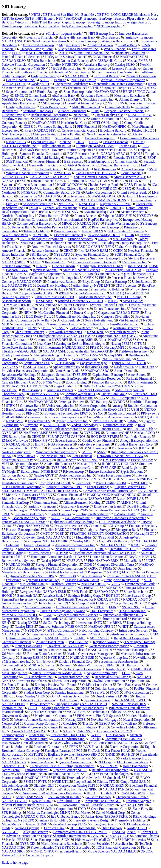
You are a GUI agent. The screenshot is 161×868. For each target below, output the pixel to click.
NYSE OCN (109, 189)
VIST (5, 464)
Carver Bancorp (116, 282)
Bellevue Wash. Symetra (19, 561)
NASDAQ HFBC (114, 127)
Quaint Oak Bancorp (75, 61)
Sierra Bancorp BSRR (30, 324)
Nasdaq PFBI (120, 344)
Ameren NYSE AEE (91, 634)
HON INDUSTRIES (105, 437)
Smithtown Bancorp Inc (107, 258)
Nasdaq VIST (40, 84)
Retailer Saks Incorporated (110, 770)
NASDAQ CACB (117, 836)
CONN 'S (45, 460)
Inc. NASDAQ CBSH (143, 266)
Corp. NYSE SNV (66, 212)
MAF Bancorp (123, 239)
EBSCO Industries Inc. (69, 739)
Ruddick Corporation (142, 406)
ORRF (35, 429)
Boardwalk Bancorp (75, 506)
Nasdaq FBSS (16, 840)
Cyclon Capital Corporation (82, 669)
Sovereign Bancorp (136, 22)
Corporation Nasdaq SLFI (77, 785)
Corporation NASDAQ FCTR (119, 313)
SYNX (98, 413)
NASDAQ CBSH (88, 247)
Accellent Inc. (125, 844)
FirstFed (12, 204)
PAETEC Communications (65, 568)
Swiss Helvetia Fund (99, 320)
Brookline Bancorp (113, 130)
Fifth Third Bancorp (46, 22)
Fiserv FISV (42, 440)
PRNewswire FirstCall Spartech (99, 716)
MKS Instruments (45, 510)
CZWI (95, 836)
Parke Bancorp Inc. (134, 758)
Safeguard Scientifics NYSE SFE (64, 375)
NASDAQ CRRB (92, 549)
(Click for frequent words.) (65, 33)
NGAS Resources (60, 444)
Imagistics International (18, 483)
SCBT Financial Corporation (22, 487)
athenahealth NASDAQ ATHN (92, 351)
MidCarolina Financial (53, 313)
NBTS (36, 15)
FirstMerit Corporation (94, 390)
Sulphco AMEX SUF (117, 216)
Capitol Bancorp (74, 22)
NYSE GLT (10, 832)
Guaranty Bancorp (14, 123)
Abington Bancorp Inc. (118, 41)
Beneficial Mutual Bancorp (72, 72)
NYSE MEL (140, 483)
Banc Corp (147, 367)
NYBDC (119, 402)
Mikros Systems (40, 553)
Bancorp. (90, 18)
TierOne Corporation (16, 266)
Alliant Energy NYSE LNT (92, 285)
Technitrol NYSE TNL (83, 88)
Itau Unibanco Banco (65, 816)
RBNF (128, 92)
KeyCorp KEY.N (140, 557)
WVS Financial (94, 747)
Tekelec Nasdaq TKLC (104, 235)
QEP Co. (144, 448)
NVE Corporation (137, 692)
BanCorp (106, 18)
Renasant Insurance (45, 251)
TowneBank (129, 723)
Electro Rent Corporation (69, 681)
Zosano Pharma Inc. (29, 774)
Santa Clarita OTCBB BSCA (96, 173)
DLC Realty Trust (38, 316)
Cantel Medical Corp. (111, 813)
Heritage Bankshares (20, 107)
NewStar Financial (141, 251)
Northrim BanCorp (74, 123)
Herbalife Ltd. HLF (123, 549)
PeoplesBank (83, 782)
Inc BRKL (115, 623)
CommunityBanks (118, 107)
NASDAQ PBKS (18, 444)
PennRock (84, 483)
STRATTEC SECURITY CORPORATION (99, 533)
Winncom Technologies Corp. (57, 452)
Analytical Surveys (97, 530)
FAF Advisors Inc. (78, 518)
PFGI (111, 665)
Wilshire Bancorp (98, 797)
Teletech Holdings (36, 231)
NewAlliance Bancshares (49, 41)
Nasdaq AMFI (114, 347)
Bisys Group (91, 282)
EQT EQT (113, 595)
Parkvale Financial (139, 378)
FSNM (28, 782)
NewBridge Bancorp (16, 297)
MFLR (87, 452)
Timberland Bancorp (49, 169)
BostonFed (84, 847)
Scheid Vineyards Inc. (89, 293)
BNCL (19, 95)
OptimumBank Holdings (23, 638)
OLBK (130, 235)
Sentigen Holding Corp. (84, 595)
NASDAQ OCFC (104, 196)
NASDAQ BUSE (82, 658)
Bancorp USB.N (32, 658)
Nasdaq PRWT (51, 561)
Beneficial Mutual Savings (113, 677)
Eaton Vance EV (39, 421)
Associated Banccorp (16, 301)
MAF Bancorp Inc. (15, 134)
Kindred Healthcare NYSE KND (80, 301)
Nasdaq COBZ (75, 720)
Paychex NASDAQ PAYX (24, 200)
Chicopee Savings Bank (36, 49)
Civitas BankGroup (114, 394)
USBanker (57, 119)
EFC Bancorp (106, 758)
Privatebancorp (73, 471)
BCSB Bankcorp (95, 448)
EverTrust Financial (143, 785)
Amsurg (117, 406)
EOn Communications (132, 762)
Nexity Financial (13, 588)
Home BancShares (135, 766)
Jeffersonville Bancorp (38, 45)
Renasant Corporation (141, 76)
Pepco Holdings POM (111, 483)
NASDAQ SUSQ (14, 61)
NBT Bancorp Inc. (109, 26)
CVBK (89, 278)
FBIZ (103, 278)
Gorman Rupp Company (41, 723)
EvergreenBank (12, 619)
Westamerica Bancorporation (109, 646)
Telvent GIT (149, 832)
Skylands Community (102, 673)
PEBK (74, 747)
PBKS (48, 615)
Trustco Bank (128, 146)
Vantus (50, 665)
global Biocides (60, 514)
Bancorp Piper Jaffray (130, 18)
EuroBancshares (36, 770)
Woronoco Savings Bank (55, 127)
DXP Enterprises (102, 611)
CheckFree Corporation (46, 712)
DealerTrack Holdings (53, 285)
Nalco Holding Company (97, 630)
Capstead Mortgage (94, 363)
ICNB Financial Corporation (116, 847)
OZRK (93, 568)
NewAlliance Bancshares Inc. (107, 134)
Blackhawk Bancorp (33, 150)
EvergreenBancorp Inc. (74, 677)
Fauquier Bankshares (89, 708)
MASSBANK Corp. (108, 61)
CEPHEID (9, 537)
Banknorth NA (27, 595)
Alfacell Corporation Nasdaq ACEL (57, 673)
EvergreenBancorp (105, 824)
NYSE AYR (14, 421)
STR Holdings (12, 813)
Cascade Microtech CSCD (20, 382)
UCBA (151, 561)
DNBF (85, 689)
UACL (131, 778)
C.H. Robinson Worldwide (118, 522)
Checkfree (70, 723)
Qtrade (20, 398)
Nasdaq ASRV (83, 340)
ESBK (16, 53)
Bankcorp (139, 619)
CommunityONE (117, 433)
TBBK (6, 696)
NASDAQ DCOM (70, 185)
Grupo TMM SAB (133, 782)
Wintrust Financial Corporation (28, 173)
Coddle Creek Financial (99, 440)
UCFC (155, 634)
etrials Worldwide (90, 665)
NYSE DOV (34, 630)
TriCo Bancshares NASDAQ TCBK (113, 743)
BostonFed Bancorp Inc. (76, 475)
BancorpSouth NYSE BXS (39, 471)
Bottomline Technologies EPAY (66, 413)
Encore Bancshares (102, 471)
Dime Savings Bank (108, 506)
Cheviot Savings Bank (103, 185)
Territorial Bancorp (107, 76)
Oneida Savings (140, 347)
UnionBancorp (142, 282)
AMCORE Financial (86, 107)
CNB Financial (70, 409)
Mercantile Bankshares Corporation (118, 84)
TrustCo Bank (127, 45)
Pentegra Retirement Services (78, 615)
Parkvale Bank (51, 289)
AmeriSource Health (64, 324)
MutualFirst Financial (38, 37)
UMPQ (111, 502)
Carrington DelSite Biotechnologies (81, 344)
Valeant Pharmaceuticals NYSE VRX (28, 805)
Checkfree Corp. (13, 394)
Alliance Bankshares (72, 111)
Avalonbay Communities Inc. (75, 545)
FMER (33, 208)
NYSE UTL (60, 782)
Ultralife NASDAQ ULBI (20, 351)
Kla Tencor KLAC (118, 751)
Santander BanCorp (15, 502)
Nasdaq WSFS (124, 367)
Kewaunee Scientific (95, 95)
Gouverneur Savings (16, 716)
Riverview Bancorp (105, 227)
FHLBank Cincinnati (98, 274)
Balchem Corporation (33, 220)
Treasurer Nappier (138, 801)
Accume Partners (132, 212)
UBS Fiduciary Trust (91, 727)
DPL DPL (80, 227)
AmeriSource (137, 375)
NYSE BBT (10, 433)
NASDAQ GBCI (13, 177)
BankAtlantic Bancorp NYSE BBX (30, 409)
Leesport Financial (125, 68)
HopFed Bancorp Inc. (103, 220)
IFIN (102, 398)
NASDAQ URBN (101, 627)
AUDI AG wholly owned (66, 743)
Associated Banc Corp (38, 204)
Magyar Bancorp (71, 45)
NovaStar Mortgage (104, 720)
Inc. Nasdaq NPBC (84, 789)
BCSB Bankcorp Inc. (68, 68)
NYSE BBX (68, 576)
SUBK (55, 518)
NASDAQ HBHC (94, 584)
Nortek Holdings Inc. (16, 452)
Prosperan (95, 572)
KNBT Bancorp (77, 289)
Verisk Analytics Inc (60, 406)
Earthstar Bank (54, 828)
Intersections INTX (89, 623)
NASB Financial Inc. (117, 359)
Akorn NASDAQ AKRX (28, 731)
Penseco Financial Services (130, 278)
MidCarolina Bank (33, 584)
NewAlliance (142, 658)
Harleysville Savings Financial (66, 57)
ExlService (14, 580)
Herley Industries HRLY (54, 603)
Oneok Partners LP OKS (112, 696)
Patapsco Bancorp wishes (42, 26)
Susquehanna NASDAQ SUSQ (40, 196)
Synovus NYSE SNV (33, 68)
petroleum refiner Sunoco (127, 634)
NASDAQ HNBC (132, 805)
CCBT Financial (80, 758)
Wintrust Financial (46, 161)
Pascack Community (43, 669)
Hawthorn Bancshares (32, 681)
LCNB (103, 328)
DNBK (39, 119)
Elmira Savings (48, 92)
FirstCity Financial (37, 545)
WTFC (96, 735)
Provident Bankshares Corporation (26, 371)
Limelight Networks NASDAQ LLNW (64, 336)
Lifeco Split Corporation (38, 700)
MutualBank (132, 561)
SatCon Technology (57, 623)
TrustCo (88, 723)
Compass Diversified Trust (116, 564)
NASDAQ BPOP (133, 793)
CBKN (68, 251)
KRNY (7, 623)
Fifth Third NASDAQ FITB (55, 297)
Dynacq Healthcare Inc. (72, 421)
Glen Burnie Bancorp (29, 332)
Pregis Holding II (66, 386)
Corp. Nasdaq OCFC (128, 603)
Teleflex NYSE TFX (64, 64)
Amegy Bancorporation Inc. (139, 440)
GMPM (138, 142)
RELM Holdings (145, 816)
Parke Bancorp (40, 704)
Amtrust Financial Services (81, 270)
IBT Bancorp (99, 402)
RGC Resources (105, 169)
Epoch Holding (76, 382)
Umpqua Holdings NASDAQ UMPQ (81, 704)
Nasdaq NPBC (116, 669)
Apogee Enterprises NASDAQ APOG (130, 88)
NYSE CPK (92, 433)
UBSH (32, 708)
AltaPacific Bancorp (58, 464)
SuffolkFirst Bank (67, 138)
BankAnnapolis (99, 161)
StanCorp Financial (133, 247)
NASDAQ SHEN (112, 785)
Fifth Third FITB (68, 801)
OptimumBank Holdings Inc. (76, 316)
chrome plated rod (114, 619)
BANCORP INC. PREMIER (79, 588)
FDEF (126, 673)
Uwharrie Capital (36, 739)
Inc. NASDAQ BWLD (131, 700)
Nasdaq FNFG (16, 142)
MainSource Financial (27, 278)
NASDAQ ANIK (124, 832)
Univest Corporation (105, 119)
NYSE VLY (77, 119)
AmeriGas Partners (60, 390)
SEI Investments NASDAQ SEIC (62, 347)
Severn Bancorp (66, 440)
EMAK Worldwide (15, 440)
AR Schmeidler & (29, 568)
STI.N (136, 712)
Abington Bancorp (100, 45)
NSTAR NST (131, 607)
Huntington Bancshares (92, 514)
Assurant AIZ (48, 305)
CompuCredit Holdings (93, 603)
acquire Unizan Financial (91, 177)
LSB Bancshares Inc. (38, 677)
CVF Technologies (15, 510)
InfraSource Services (133, 630)
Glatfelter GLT (44, 785)
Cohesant (12, 545)
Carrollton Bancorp (15, 475)
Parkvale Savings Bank (93, 444)
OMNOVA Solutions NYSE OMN (106, 386)
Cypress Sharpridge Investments (63, 836)
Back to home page (15, 863)
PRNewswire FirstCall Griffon (96, 840)
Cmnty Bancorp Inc (133, 243)
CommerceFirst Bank (118, 425)
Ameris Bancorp (132, 169)
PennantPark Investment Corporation (27, 599)
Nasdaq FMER (138, 61)
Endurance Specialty (143, 526)
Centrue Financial (70, 495)
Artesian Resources (108, 378)
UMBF (103, 239)
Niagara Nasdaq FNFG (100, 212)
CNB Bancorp (110, 37)
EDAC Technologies (114, 774)
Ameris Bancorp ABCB (130, 177)
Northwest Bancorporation (63, 417)
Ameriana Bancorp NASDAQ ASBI (133, 417)
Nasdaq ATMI (65, 549)
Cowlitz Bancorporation (108, 681)
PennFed (60, 80)
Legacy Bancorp (51, 88)
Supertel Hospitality (101, 243)
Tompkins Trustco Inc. (99, 99)
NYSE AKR (108, 468)
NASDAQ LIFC (147, 541)
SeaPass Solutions (85, 359)
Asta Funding (72, 134)
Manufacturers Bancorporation (23, 572)
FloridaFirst (58, 789)
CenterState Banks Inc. (18, 347)
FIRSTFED (39, 499)
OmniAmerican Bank (140, 584)
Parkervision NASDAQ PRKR (106, 816)
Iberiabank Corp (56, 262)
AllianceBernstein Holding (82, 502)
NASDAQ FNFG (57, 638)
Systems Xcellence (97, 700)
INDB (88, 564)
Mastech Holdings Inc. (63, 278)
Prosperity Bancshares (63, 448)
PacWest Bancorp (42, 189)
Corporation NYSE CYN (115, 731)
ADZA (36, 809)
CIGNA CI (109, 793)
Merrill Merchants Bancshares (62, 844)
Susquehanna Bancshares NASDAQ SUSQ (82, 499)
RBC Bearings (32, 390)
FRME (108, 568)
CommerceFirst (12, 665)
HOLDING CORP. (32, 468)
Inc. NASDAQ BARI (93, 251)
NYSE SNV (116, 103)
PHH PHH (113, 479)
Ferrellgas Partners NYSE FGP (87, 158)
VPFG (116, 584)
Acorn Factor (11, 770)
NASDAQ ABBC (113, 154)
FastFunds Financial (16, 685)
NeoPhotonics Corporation (53, 716)
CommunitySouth (46, 502)
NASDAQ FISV (88, 223)
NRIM (28, 313)
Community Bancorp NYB (62, 192)
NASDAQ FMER (84, 80)
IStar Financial (82, 456)
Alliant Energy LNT (133, 99)
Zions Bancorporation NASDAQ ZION (91, 92)
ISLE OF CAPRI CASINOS (66, 437)
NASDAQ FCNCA (116, 789)
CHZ (54, 731)
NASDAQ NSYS (14, 762)
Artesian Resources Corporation (123, 80)
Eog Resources (122, 448)
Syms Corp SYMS (75, 510)
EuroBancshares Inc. (124, 324)
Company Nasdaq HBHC (36, 293)
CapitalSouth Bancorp (108, 375)
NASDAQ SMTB (35, 367)
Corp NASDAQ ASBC (56, 483)
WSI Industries (92, 576)
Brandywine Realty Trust (122, 580)
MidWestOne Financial (39, 479)
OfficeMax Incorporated (66, 572)
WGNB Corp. (77, 712)
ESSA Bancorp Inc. (53, 107)
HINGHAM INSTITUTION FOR (25, 386)
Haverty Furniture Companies (72, 150)
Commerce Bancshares (32, 258)
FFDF (152, 158)
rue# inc (65, 142)
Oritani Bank (38, 95)
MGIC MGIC (99, 638)
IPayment (31, 425)
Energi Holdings (98, 487)
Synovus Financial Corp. (92, 254)
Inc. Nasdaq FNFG (53, 456)
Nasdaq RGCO (144, 433)
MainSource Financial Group (35, 309)
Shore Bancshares (136, 592)
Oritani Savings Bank (132, 192)
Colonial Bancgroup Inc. (112, 689)
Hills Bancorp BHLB (56, 146)
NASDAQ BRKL (32, 243)
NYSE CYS (145, 216)
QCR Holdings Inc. (83, 828)
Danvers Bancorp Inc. (100, 138)
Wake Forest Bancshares (114, 475)
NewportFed (10, 723)
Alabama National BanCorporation (65, 378)
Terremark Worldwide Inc (84, 778)
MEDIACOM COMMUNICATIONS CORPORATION (40, 491)
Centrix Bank (35, 99)
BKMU (79, 638)
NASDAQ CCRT (14, 84)
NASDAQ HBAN (55, 359)
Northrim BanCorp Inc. (18, 216)
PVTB (43, 782)
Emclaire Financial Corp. (76, 661)
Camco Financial (60, 727)
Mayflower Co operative (45, 274)
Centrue (151, 685)
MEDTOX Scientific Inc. (19, 146)
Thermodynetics (13, 735)
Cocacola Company (39, 855)
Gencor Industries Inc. (17, 603)
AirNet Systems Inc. (82, 165)
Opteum (70, 355)
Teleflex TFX (106, 782)
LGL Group (116, 526)
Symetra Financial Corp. (107, 305)
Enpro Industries (13, 254)
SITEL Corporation (61, 630)
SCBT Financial (17, 161)
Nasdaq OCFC (27, 359)
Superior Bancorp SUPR (70, 770)
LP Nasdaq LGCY (19, 789)
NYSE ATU (62, 254)
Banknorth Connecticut (66, 243)
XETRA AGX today (83, 619)
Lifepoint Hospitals (15, 785)
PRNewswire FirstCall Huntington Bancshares (62, 766)
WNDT (123, 627)
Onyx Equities (127, 568)
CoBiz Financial (104, 57)
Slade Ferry (140, 809)
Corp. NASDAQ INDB (33, 526)
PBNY (33, 328)
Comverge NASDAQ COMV (22, 282)
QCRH (118, 251)
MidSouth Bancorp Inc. (95, 297)
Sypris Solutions (132, 471)
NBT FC (103, 15)
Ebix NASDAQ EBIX (103, 561)
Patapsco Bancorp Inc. (107, 382)
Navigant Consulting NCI (103, 801)
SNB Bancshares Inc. (16, 661)
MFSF (47, 328)
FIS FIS (73, 274)
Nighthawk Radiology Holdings (72, 522)
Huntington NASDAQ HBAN (89, 181)
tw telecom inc (77, 196)
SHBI (95, 111)
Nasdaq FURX (31, 689)
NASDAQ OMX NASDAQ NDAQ (112, 495)
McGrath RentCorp (123, 332)
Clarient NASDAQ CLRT (68, 735)
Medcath (29, 289)
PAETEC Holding (129, 297)
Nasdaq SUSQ (125, 64)
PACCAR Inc (78, 642)
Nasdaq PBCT (144, 533)
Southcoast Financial (34, 72)
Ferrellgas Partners (71, 402)
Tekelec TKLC (142, 130)
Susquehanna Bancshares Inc (119, 661)
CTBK (94, 142)
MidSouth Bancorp (38, 607)
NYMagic (9, 471)
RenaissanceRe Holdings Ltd (51, 634)
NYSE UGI (87, 204)
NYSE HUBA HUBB (108, 421)
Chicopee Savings (45, 134)
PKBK (95, 347)
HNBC (153, 84)
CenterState (95, 417)
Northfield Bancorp (143, 402)
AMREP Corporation (129, 390)
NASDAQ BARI (55, 425)
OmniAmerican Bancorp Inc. (70, 696)
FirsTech (94, 751)
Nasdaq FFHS (87, 464)
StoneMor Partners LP (53, 227)
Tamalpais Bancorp (49, 650)
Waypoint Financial (143, 103)
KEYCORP (41, 235)
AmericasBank (53, 595)
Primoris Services (80, 239)
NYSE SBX (44, 301)
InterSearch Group (138, 595)
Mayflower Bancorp (16, 119)
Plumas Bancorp (86, 216)
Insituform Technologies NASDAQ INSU (122, 510)
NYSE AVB (75, 561)
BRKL (22, 158)
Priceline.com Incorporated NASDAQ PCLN (104, 553)
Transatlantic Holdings (109, 289)
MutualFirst (84, 537)
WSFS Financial (115, 49)
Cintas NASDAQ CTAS (115, 340)
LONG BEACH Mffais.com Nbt (134, 15)
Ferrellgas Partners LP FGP (64, 751)
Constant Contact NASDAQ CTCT (132, 576)
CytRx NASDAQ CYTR (129, 363)
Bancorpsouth (97, 68)
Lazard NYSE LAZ (130, 499)
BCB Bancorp (65, 363)
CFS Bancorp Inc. (14, 437)
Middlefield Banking (46, 158)
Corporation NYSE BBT (51, 340)
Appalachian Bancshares (19, 103)
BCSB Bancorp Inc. (132, 611)
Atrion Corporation (99, 192)
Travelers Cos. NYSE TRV (66, 646)
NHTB (113, 301)
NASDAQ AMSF (36, 433)
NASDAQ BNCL (77, 76)
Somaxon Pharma (147, 836)
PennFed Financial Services (21, 57)
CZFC (6, 514)
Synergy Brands (13, 669)
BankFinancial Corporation (50, 115)
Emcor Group (84, 313)
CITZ (138, 344)
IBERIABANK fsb (140, 429)
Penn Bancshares (129, 685)
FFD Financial (87, 127)
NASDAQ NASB (18, 564)
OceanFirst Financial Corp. (84, 103)
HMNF (133, 421)
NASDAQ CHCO (42, 398)
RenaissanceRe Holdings (19, 375)
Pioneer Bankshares (28, 646)
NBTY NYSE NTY (87, 479)
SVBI (153, 169)
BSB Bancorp (74, 161)
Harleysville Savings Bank (77, 37)
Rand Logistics (132, 468)
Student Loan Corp (37, 692)
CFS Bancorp (115, 735)
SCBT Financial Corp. (130, 254)
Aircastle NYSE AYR (44, 394)
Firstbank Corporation (49, 747)
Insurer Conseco (74, 305)
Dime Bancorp (12, 26)
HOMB (7, 595)
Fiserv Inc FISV (142, 460)
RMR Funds (80, 592)
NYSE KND (96, 332)
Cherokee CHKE (13, 766)
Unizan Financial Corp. (47, 181)
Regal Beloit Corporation (131, 638)
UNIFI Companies (123, 398)
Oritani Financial (127, 161)
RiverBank (45, 320)
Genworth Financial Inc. (46, 165)
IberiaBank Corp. (97, 367)
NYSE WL (97, 692)
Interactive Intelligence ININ (123, 615)
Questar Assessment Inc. (76, 762)
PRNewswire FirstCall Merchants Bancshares (50, 793)
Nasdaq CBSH (137, 828)
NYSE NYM (109, 766)
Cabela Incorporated (122, 413)
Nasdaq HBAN (93, 231)
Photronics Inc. (12, 708)
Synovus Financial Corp (43, 580)
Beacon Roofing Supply (29, 518)
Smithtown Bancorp (42, 506)
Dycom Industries (27, 464)
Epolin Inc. (138, 681)
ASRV (101, 452)
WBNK (64, 293)
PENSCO (33, 413)
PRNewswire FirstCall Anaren (23, 743)
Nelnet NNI (81, 115)
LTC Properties (126, 285)
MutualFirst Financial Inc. (92, 53)
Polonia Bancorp (82, 328)
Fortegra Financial (51, 758)
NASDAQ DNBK (41, 402)
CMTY (45, 533)
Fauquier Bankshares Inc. (118, 165)
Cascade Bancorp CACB (82, 580)
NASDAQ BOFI (13, 704)
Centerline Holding (124, 727)
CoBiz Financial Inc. (20, 80)
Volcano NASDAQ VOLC (20, 615)
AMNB (126, 502)
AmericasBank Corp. (30, 514)
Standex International (70, 692)
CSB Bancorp (50, 103)
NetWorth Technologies (66, 332)
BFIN (39, 444)
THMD (110, 754)
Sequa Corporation (19, 92)
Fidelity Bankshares (15, 355)
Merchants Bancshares (130, 95)
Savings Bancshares (56, 708)
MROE (67, 223)
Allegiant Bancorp (36, 832)
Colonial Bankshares (74, 309)
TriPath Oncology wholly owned (63, 611)
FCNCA (41, 266)
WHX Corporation (66, 433)
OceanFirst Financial (69, 235)
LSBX (127, 189)
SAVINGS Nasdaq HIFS (129, 704)
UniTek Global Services (73, 607)
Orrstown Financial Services (51, 247)
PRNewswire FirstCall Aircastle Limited (87, 805)
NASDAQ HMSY (136, 599)
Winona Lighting (27, 828)
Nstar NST (85, 731)
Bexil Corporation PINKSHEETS (25, 212)
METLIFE (36, 754)
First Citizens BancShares (77, 189)
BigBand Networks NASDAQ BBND (74, 754)
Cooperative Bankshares (71, 84)
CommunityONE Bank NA (123, 739)
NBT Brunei (45, 18)
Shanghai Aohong (47, 355)
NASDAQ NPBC (140, 115)
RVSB (119, 181)
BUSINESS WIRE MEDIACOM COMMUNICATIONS (87, 200)
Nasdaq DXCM (27, 623)
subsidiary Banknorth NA (46, 619)
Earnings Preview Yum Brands (56, 685)
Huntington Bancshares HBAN (101, 266)
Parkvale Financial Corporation (23, 64)
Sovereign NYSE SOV (17, 460)
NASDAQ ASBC (97, 371)
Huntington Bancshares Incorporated (121, 518)
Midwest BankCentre (60, 689)
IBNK (57, 778)
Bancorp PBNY (17, 270)
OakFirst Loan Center (97, 685)
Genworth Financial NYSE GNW (120, 456)
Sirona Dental (124, 371)
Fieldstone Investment (134, 351)
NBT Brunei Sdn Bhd (58, 15)
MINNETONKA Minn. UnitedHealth (56, 851)
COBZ (28, 127)
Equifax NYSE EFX (20, 820)
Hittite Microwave (31, 727)
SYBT (64, 479)
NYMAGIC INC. (42, 588)
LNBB (25, 169)
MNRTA (34, 665)
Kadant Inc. (37, 735)
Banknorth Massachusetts (139, 196)
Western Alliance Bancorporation (37, 720)
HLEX (91, 793)
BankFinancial (131, 173)
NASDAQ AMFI (44, 123)
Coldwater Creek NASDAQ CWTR (46, 537)
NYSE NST (90, 460)
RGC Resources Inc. (81, 154)
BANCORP (74, 18)
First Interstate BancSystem (115, 72)
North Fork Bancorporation (63, 429)
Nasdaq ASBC (114, 355)
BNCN (135, 154)
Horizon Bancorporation (23, 530)
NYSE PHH (106, 537)
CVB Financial (148, 491)
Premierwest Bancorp (62, 282)
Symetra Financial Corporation (41, 154)
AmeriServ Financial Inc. (115, 150)
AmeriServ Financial (20, 88)
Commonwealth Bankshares (139, 138)
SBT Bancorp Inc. (132, 665)
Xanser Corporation (93, 406)
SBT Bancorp (39, 254)
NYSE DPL (59, 468)
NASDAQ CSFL (54, 351)
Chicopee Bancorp (84, 41)
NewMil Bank (42, 801)
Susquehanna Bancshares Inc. (78, 49)
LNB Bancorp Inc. (134, 262)
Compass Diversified (116, 316)
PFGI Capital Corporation (126, 231)
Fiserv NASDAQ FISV (41, 130)
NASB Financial (135, 185)
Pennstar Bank (22, 227)
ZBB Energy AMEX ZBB (123, 270)
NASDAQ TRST (132, 57)
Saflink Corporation (59, 809)
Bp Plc (95, 739)
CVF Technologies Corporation (41, 239)
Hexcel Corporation (137, 720)
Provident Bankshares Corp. (134, 444)
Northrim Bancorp (126, 328)
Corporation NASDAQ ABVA (117, 336)
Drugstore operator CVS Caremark (78, 526)
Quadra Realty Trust (109, 115)
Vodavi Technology (85, 425)
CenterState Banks (67, 371)
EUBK (133, 181)
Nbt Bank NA (85, 15)
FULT (40, 789)
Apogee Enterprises (66, 367)
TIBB (80, 142)
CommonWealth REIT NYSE (22, 448)
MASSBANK (11, 99)
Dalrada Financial (116, 142)
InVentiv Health (125, 514)
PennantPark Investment (60, 208)
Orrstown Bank (31, 406)
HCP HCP (128, 754)
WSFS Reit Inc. (94, 324)
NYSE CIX (28, 844)
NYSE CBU (30, 192)
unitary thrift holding (54, 820)
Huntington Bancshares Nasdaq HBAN (58, 557)
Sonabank (114, 778)
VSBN (48, 495)
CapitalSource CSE (37, 363)
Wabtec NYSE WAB (64, 99)
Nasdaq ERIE (24, 627)
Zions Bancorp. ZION (54, 216)
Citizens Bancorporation (35, 185)
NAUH (35, 262)
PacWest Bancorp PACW (70, 824)
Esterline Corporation (124, 747)
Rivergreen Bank (127, 530)
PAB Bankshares (94, 208)
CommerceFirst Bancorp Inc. (37, 223)
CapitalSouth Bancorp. (115, 541)
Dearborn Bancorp (63, 584)
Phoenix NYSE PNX (128, 158)
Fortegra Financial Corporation (57, 564)
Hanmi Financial (147, 572)
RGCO (90, 774)
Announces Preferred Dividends (94, 262)
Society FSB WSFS (29, 797)
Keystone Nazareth (106, 642)
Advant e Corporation (21, 836)
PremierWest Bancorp (120, 223)
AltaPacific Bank (63, 95)
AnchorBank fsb (68, 320)
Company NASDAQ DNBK (48, 541)
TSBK (110, 247)
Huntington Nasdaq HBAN (95, 146)
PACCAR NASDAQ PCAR (50, 177)
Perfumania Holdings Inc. (109, 712)
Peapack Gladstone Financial (124, 111)
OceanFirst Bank (43, 142)
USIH (135, 409)
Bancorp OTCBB (14, 809)
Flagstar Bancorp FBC (130, 487)
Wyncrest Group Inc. (114, 658)
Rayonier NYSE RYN (115, 204)
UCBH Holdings (138, 506)
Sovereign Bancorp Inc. (104, 22)
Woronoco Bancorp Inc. (134, 650)
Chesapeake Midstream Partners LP (108, 491)
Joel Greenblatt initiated (65, 797)
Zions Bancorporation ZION (50, 840)
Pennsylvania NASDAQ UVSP (23, 522)
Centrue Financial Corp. (78, 130)
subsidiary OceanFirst (130, 53)
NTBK (68, 731)
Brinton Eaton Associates (45, 654)
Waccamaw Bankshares (69, 258)
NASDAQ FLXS (119, 572)
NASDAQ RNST (14, 181)
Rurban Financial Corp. (64, 774)
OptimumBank (79, 169)
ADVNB (62, 553)
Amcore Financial (14, 251)
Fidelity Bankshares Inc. (77, 398)
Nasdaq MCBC (83, 541)
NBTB (64, 53)
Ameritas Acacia (42, 762)
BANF (11, 689)
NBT (59, 18)
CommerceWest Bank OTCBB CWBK (80, 832)
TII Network (45, 661)
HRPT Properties (134, 840)
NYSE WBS (52, 382)
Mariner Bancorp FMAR (104, 429)
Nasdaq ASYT (44, 475)
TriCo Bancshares (43, 61)
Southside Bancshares (38, 111)
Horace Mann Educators (107, 557)
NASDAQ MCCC (113, 545)
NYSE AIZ (66, 204)
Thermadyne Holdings (130, 820)
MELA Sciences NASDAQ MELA (111, 851)
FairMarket (83, 813)
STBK (10, 406)
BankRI (116, 208)
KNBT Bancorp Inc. (40, 53)
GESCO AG (107, 723)
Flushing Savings (14, 115)
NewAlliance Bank (15, 235)
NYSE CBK (63, 173)
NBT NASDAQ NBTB (18, 18)
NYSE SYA (10, 367)
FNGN (115, 692)
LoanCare (44, 344)
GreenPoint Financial (16, 642)
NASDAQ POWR (106, 592)
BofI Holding (69, 700)
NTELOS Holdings (106, 123)
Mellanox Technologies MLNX (48, 813)
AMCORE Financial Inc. (19, 378)
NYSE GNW (89, 355)
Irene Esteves (26, 456)
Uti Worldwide (12, 654)
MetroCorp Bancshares (22, 495)
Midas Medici (11, 824)
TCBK (60, 533)
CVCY (99, 607)
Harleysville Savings (45, 76)
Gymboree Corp (83, 468)
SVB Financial (134, 119)
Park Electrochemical (68, 220)
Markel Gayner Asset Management (91, 654)
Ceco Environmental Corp (109, 809)
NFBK (44, 80)
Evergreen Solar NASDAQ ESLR (43, 592)
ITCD (82, 809)
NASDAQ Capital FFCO (127, 293)
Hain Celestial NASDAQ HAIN (90, 650)
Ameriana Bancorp (97, 64)
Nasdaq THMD (37, 824)
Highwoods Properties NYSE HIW (30, 576)
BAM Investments (141, 382)
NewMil (7, 220)
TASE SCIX (112, 588)
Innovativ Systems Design (91, 820)
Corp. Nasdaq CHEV (31, 696)
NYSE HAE (57, 658)
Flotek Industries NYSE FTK (51, 847)
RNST (61, 328)
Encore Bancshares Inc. (110, 309)
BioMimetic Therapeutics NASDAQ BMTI (88, 599)
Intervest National (45, 270)
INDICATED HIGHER (118, 464)
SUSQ (6, 258)
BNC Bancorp (67, 460)
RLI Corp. (105, 762)
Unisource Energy (144, 200)
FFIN (113, 607)
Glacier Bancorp (64, 266)
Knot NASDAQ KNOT (34, 549)
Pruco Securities (99, 844)
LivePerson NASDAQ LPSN (106, 409)
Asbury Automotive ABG (64, 487)
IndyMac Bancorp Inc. (77, 26)
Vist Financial (128, 320)
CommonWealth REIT (80, 394)
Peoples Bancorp (65, 231)
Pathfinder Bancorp (138, 437)
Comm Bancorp (137, 208)
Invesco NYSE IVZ (139, 479)
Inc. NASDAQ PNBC (17, 285)
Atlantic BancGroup (50, 642)
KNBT (135, 545)
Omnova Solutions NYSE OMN (61, 627)
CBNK (36, 437)
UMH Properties (114, 460)
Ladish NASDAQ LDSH (62, 530)
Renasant (66, 665)
